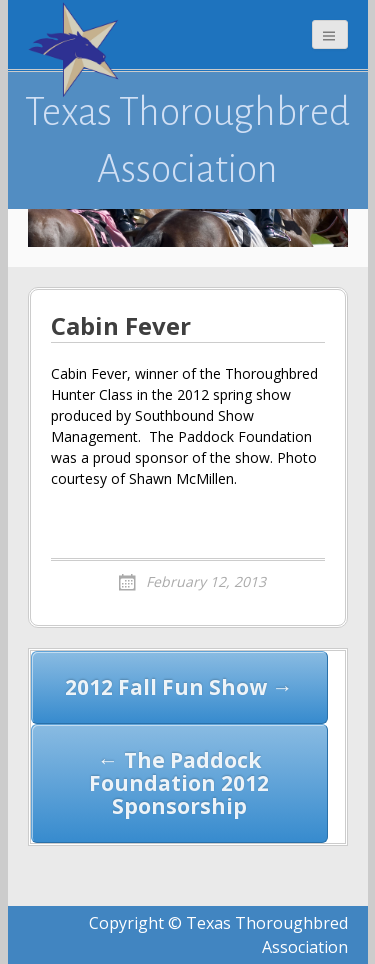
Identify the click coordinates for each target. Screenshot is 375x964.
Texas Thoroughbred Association (187, 140)
